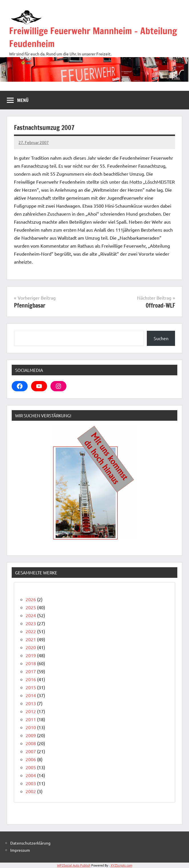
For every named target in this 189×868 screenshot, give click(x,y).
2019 (31, 655)
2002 (31, 791)
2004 (31, 775)
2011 (31, 719)
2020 (31, 647)
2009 (31, 735)
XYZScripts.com (121, 865)
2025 (31, 607)
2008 (31, 743)
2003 (31, 783)
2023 (31, 623)
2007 (31, 751)
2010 (31, 727)
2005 (31, 767)
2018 (31, 663)
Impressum (20, 850)
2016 (31, 679)
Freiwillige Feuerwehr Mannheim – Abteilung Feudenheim (93, 37)
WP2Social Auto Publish (74, 865)
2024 (31, 615)
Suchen (161, 338)
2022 (31, 631)
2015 (31, 687)
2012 (31, 711)
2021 (31, 639)
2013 (31, 703)
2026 (31, 599)
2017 (31, 671)
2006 (31, 759)
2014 (31, 695)
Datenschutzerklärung (30, 843)
